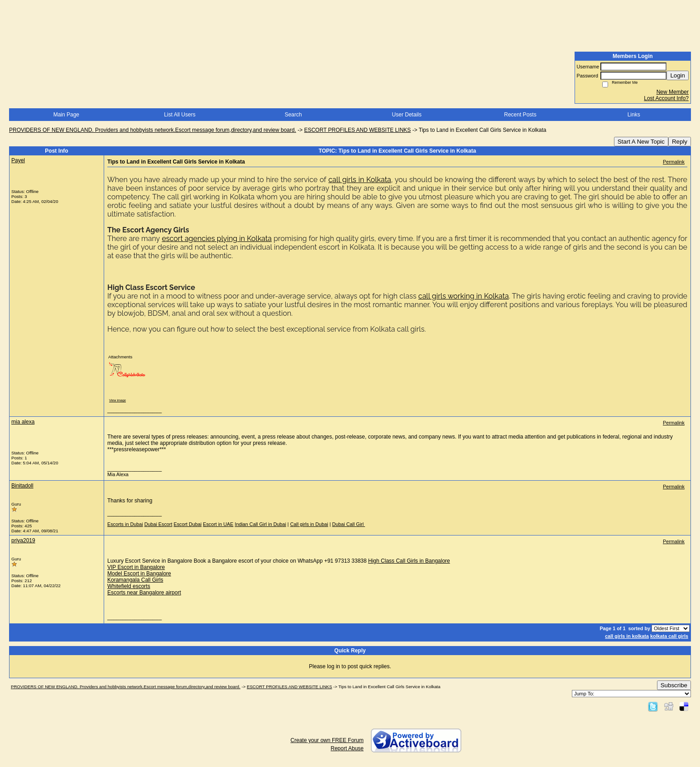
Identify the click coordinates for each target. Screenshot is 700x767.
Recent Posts (520, 115)
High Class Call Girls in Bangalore (409, 561)
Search (293, 115)
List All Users (180, 115)
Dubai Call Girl (349, 524)
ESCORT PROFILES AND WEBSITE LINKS (358, 130)
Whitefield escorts (129, 586)
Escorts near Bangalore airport (144, 593)
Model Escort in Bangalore (139, 574)
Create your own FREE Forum (327, 740)
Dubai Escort (158, 524)
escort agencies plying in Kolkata (217, 239)
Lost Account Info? (666, 98)
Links (634, 115)
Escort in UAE (218, 524)
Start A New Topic (641, 142)
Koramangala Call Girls (135, 580)
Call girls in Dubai (309, 524)
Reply (680, 142)
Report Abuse (347, 748)
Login (678, 75)
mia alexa (23, 422)
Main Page (66, 115)
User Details (407, 115)
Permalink (674, 162)
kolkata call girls (669, 636)
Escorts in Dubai (125, 524)
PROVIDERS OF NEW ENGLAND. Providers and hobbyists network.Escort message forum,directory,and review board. (153, 130)
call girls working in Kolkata (464, 296)
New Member (673, 92)
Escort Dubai (187, 524)
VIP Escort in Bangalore (136, 567)
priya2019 (23, 540)
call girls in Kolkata (360, 180)
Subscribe (674, 685)
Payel (18, 160)
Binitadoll (22, 486)
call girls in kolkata (627, 636)
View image (117, 400)
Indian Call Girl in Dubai (260, 524)
